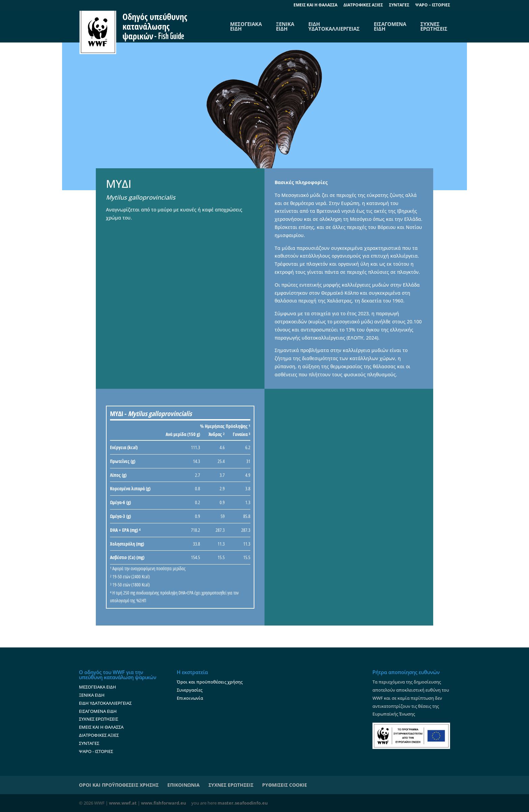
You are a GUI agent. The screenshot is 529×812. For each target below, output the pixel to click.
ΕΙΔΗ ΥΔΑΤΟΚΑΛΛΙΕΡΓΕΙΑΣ (334, 26)
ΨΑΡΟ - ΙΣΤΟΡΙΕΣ (96, 751)
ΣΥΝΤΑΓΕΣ (399, 5)
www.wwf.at (123, 803)
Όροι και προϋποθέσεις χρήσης (210, 682)
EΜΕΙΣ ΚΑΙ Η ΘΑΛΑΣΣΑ (315, 5)
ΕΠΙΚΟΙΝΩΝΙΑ (184, 785)
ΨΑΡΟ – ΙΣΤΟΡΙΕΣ (433, 5)
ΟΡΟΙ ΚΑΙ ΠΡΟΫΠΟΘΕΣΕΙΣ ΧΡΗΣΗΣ (119, 785)
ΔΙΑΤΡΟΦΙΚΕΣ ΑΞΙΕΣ (363, 5)
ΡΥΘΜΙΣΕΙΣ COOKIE (285, 785)
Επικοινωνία (190, 698)
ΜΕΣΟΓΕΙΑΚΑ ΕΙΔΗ (98, 687)
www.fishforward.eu (164, 803)
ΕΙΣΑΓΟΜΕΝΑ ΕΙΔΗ (390, 26)
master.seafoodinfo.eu (243, 803)
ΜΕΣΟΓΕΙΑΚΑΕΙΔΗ (246, 26)
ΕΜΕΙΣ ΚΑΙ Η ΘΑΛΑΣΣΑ (101, 727)
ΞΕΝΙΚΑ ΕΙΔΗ (285, 26)
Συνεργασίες (190, 690)
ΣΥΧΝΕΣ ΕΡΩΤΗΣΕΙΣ (434, 26)
